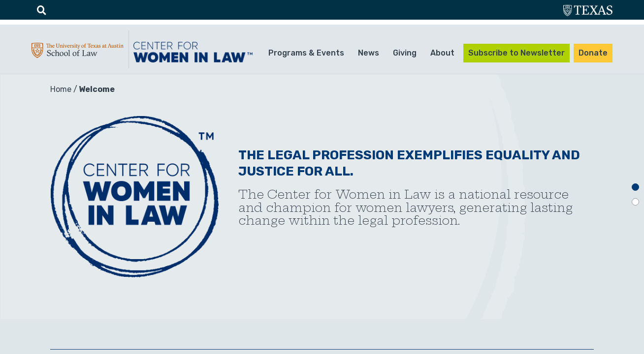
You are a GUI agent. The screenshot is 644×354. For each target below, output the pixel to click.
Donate (593, 53)
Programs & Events (306, 53)
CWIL (194, 52)
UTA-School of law (78, 53)
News (369, 53)
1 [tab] (635, 187)
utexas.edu (588, 12)
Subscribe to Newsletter (516, 53)
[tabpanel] (322, 197)
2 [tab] (635, 202)
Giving (405, 53)
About (442, 53)
